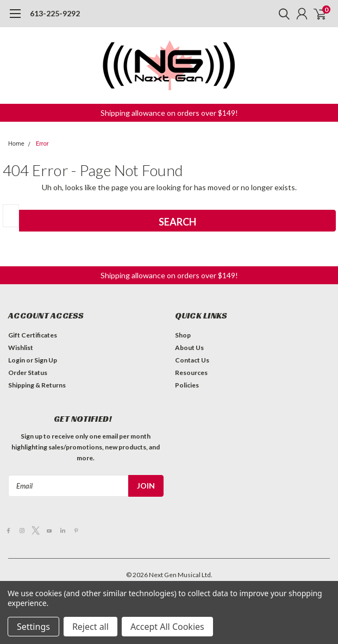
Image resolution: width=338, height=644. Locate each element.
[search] (281, 14)
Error (42, 144)
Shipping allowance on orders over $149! (169, 113)
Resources (191, 373)
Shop (183, 335)
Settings (33, 627)
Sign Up (46, 360)
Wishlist (21, 348)
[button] (169, 113)
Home (16, 144)
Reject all (90, 627)
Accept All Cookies (167, 627)
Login (17, 360)
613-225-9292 (55, 13)
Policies (187, 385)
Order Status (28, 373)
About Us (189, 348)
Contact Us (192, 360)
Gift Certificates (33, 335)
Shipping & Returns (37, 385)
